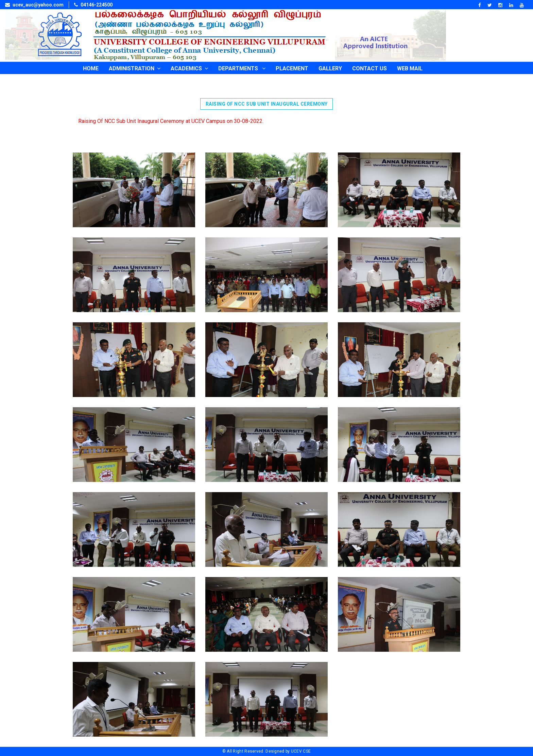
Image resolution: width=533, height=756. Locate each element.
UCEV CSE (301, 751)
